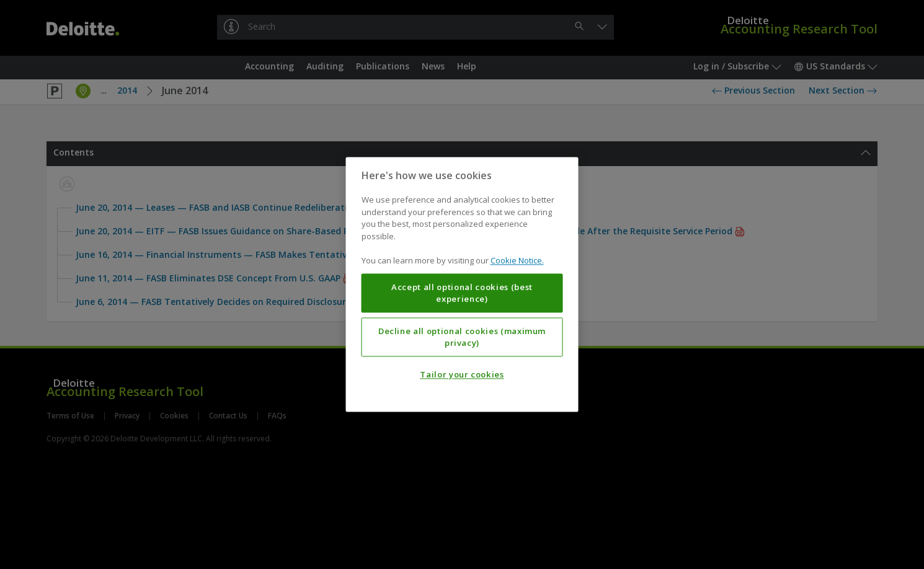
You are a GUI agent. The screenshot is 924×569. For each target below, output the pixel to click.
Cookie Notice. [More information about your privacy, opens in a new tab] (517, 261)
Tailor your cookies (462, 375)
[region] (462, 284)
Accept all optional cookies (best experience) (462, 293)
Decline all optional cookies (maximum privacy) (462, 337)
